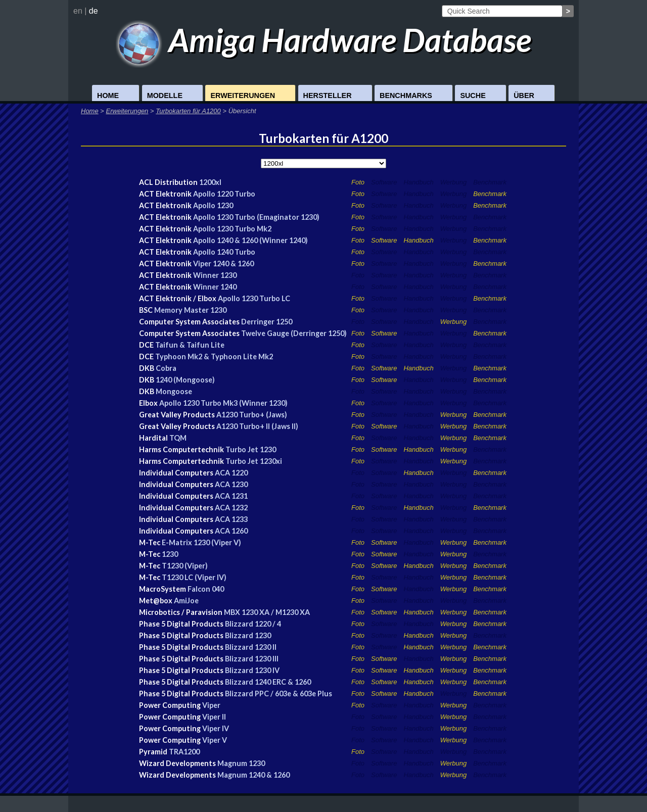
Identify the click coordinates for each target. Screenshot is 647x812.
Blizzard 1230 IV (252, 670)
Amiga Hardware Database (324, 40)
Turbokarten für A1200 (188, 111)
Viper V (215, 740)
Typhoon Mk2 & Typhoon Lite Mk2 (214, 356)
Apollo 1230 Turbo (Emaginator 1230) (256, 217)
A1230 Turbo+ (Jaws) (252, 415)
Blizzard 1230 (248, 635)
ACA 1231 (231, 496)
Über (524, 95)
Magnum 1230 (241, 763)
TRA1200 (184, 752)
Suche (473, 95)
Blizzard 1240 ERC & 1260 (268, 682)
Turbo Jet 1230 (251, 449)
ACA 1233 (231, 519)
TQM (178, 438)
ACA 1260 (231, 531)
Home (108, 95)
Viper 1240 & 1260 (223, 264)
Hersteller (328, 95)
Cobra (166, 368)
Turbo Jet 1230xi (254, 461)
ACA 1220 (231, 473)
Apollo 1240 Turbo (224, 252)
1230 (170, 554)
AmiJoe (186, 601)
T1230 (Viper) (185, 566)
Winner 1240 (215, 287)
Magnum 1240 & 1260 (253, 775)
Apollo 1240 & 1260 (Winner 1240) (250, 240)
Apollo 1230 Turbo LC (254, 298)
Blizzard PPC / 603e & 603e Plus (279, 694)
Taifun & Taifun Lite (190, 345)
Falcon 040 (206, 589)
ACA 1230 (231, 484)
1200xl (210, 182)
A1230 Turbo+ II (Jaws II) (257, 426)
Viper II (214, 717)
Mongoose (174, 391)
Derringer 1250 (267, 322)
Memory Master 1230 (190, 310)
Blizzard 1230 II (251, 647)
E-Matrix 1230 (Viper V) (201, 542)
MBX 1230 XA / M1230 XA (267, 612)
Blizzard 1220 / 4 (253, 624)
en (78, 11)
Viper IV (216, 728)
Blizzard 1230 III (252, 659)
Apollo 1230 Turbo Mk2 (232, 229)
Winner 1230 (215, 275)
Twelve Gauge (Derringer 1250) (294, 333)
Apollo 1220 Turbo (224, 194)
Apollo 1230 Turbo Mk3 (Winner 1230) (223, 403)
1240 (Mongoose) (185, 380)
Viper (211, 705)
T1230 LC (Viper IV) (194, 577)
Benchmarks (406, 95)
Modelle (165, 95)
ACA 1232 (231, 508)
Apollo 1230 (213, 205)
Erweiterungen (243, 95)
